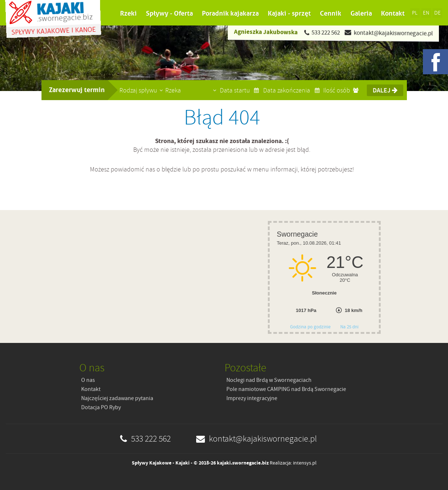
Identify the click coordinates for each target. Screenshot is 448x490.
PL (415, 13)
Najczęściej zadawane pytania (117, 398)
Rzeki (128, 13)
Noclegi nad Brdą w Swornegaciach (269, 380)
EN (426, 13)
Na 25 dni (349, 327)
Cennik (331, 13)
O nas (88, 380)
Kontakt (393, 13)
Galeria (361, 13)
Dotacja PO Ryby (101, 407)
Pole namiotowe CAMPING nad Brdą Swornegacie (286, 389)
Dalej (385, 90)
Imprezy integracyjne (252, 398)
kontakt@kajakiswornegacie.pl (393, 33)
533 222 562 (325, 32)
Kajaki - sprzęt (289, 13)
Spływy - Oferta (169, 13)
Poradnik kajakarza (230, 13)
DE (437, 13)
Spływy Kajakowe (152, 463)
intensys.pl (305, 463)
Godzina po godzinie (311, 327)
